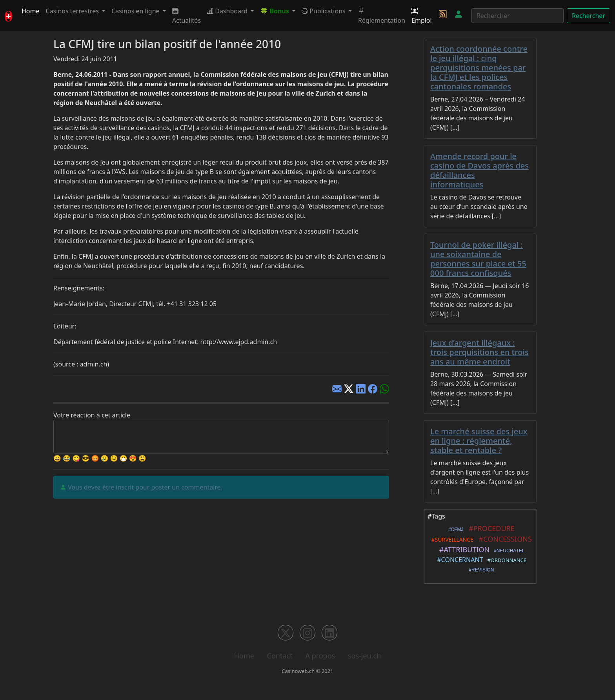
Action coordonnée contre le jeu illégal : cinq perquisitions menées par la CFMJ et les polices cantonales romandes (479, 68)
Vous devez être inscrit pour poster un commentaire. (144, 487)
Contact (280, 656)
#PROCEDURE (490, 528)
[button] (278, 11)
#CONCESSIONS (503, 539)
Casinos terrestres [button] (73, 11)
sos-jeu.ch (364, 656)
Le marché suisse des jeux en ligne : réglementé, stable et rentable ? (479, 441)
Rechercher (589, 16)
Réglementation (382, 16)
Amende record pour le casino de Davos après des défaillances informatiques (479, 170)
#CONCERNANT (459, 560)
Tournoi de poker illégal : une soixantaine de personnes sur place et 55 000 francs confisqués (478, 259)
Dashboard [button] (228, 11)
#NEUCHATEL (508, 551)
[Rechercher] (518, 16)
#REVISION (480, 570)
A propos (320, 656)
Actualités (187, 16)
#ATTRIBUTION (463, 549)
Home (31, 11)
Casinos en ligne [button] (136, 11)
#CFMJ (454, 530)
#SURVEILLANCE (451, 540)
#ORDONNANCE (506, 560)
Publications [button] (324, 11)
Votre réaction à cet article (92, 415)
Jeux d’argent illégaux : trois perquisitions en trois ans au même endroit (479, 352)
